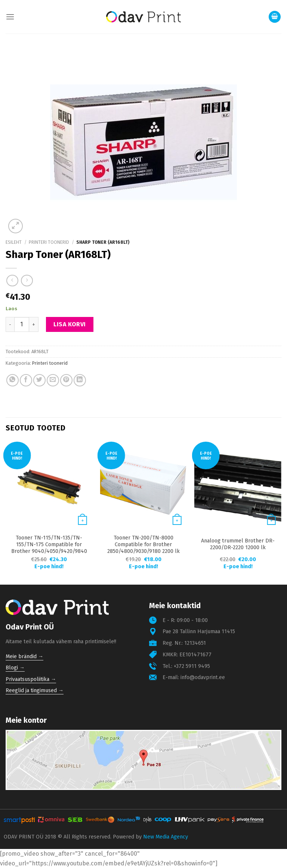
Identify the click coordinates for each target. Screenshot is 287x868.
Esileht (14, 242)
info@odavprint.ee (203, 677)
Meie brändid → (24, 657)
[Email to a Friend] (53, 380)
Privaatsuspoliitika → (31, 679)
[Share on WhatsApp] (13, 380)
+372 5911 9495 (192, 666)
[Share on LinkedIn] (80, 380)
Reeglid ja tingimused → (35, 690)
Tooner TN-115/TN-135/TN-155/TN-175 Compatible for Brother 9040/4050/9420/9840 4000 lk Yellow (49, 548)
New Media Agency (166, 837)
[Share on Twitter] (39, 380)
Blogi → (15, 668)
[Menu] (10, 17)
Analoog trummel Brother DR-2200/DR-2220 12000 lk (238, 544)
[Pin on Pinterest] (66, 380)
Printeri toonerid (49, 242)
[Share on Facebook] (26, 380)
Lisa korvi (70, 324)
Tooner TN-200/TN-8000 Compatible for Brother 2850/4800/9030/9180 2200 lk (143, 545)
